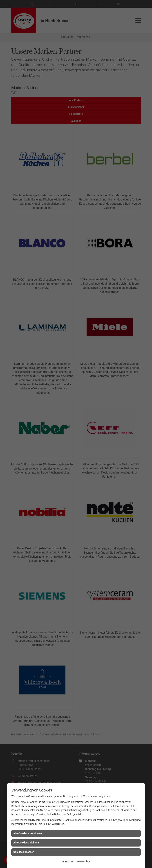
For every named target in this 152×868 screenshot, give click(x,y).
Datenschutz (84, 862)
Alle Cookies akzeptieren (28, 833)
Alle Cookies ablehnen (26, 843)
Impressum (67, 862)
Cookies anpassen (24, 852)
